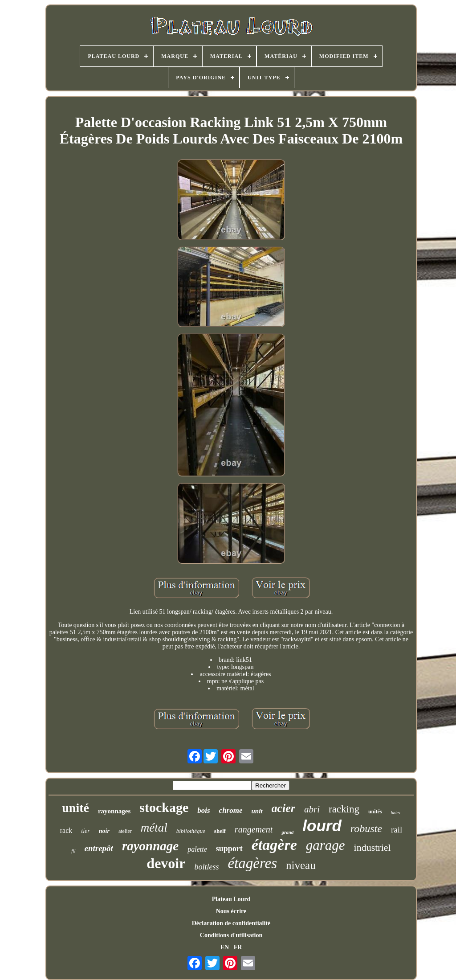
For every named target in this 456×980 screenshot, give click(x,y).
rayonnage (150, 846)
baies (396, 813)
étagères (252, 863)
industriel (373, 847)
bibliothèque (191, 831)
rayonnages (114, 811)
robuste (366, 828)
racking (344, 809)
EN (225, 947)
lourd (322, 826)
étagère (274, 845)
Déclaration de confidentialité (231, 923)
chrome (231, 810)
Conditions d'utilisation (231, 935)
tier (85, 831)
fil (73, 851)
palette (197, 849)
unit (257, 811)
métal (154, 828)
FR (238, 947)
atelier (125, 831)
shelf (220, 831)
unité (75, 808)
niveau (301, 865)
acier (283, 808)
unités (375, 812)
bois (204, 810)
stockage (164, 807)
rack (66, 830)
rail (397, 830)
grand (287, 832)
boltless (206, 867)
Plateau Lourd (231, 899)
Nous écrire (231, 911)
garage (326, 845)
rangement (254, 829)
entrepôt (99, 848)
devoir (166, 863)
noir (104, 831)
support (229, 849)
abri (312, 809)
